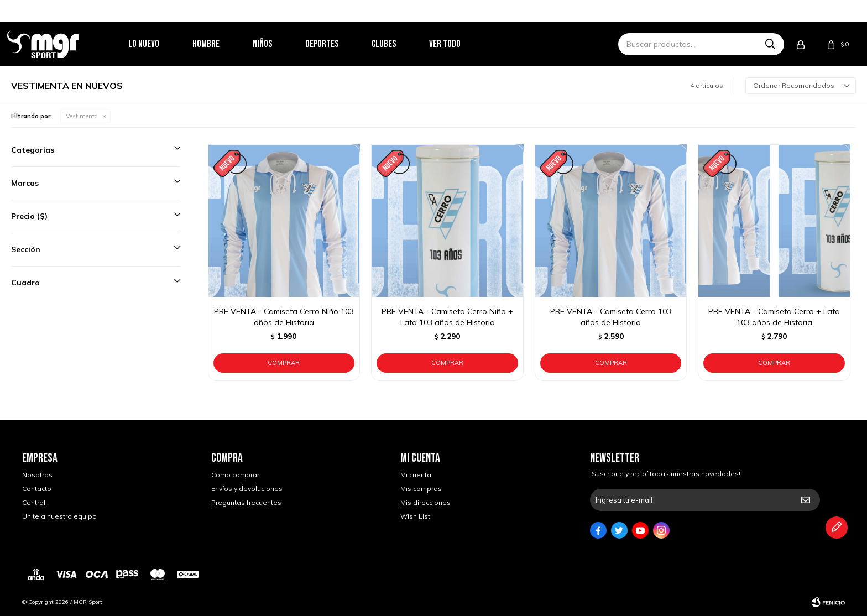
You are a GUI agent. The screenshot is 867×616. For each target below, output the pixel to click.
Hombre (221, 44)
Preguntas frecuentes (246, 502)
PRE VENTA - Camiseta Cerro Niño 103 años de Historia (284, 317)
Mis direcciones (425, 502)
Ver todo (460, 44)
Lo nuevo (159, 44)
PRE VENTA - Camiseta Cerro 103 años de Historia (611, 317)
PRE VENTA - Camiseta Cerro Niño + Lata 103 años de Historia (447, 317)
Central (34, 502)
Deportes (337, 44)
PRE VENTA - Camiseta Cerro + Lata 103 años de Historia (774, 317)
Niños (277, 44)
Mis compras (421, 489)
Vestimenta (82, 116)
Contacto (37, 489)
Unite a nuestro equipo (59, 516)
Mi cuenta (416, 475)
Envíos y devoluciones (247, 489)
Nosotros (37, 475)
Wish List (415, 516)
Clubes (399, 44)
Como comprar (235, 475)
